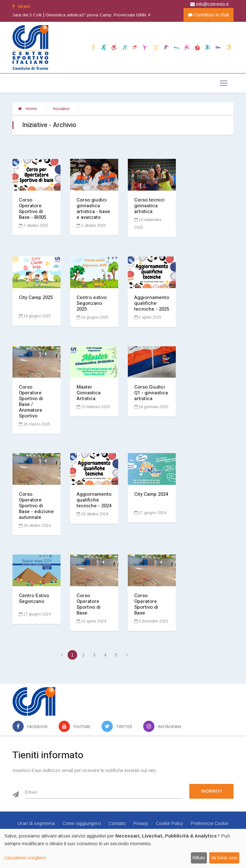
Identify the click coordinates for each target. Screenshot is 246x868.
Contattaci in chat (209, 15)
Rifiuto (199, 858)
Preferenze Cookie (210, 823)
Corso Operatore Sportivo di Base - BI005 (33, 209)
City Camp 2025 (36, 297)
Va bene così (224, 858)
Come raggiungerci (82, 823)
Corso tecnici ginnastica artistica (149, 206)
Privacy (141, 823)
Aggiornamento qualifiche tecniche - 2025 (152, 303)
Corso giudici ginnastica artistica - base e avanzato (93, 209)
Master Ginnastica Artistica (89, 393)
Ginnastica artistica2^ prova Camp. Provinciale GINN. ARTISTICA (118, 15)
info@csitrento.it (209, 4)
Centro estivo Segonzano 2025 (92, 303)
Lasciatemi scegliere (25, 858)
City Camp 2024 (151, 494)
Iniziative (61, 109)
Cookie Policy (170, 823)
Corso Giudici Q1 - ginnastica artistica (151, 393)
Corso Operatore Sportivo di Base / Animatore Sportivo (31, 401)
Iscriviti (211, 791)
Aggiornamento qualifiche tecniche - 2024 (94, 500)
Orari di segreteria (36, 823)
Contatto (117, 823)
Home (27, 109)
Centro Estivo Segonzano (34, 598)
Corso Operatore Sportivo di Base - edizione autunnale (36, 506)
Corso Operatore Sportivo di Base (89, 604)
